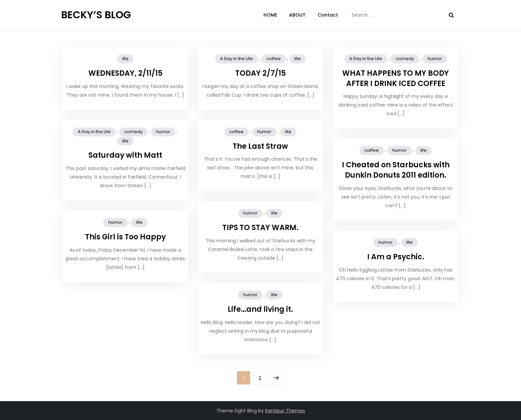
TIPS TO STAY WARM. (260, 228)
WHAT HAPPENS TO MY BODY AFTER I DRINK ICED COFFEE (396, 78)
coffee (274, 59)
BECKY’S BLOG (96, 15)
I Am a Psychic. (396, 257)
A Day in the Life (236, 59)
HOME (270, 15)
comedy (405, 59)
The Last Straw (260, 146)
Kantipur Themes (285, 411)
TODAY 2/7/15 (260, 73)
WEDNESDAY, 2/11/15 (125, 73)
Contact (328, 15)
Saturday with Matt (125, 155)
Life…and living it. (260, 309)
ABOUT (297, 15)
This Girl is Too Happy (125, 237)
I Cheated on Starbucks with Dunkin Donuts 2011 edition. (396, 170)
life (125, 59)
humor (435, 59)
